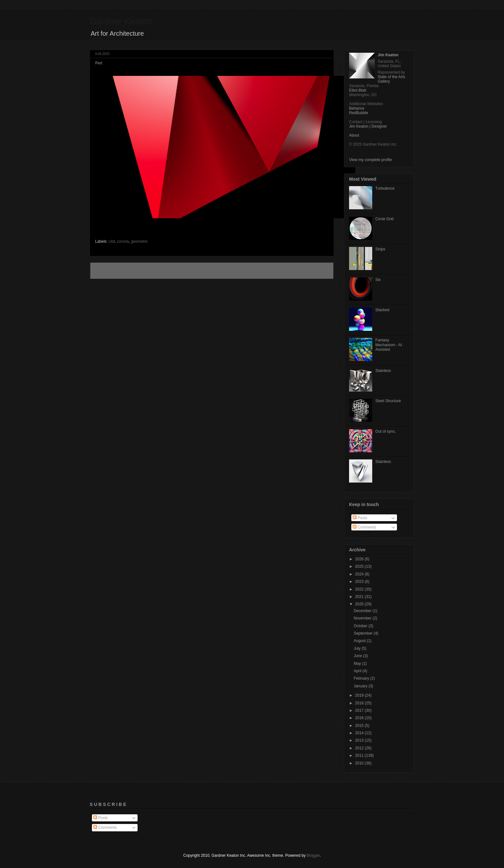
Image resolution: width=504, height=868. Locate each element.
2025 (360, 566)
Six (378, 280)
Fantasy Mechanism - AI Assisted (389, 345)
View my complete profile (370, 160)
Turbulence (385, 188)
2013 (360, 740)
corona (123, 241)
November (363, 618)
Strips (380, 249)
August (360, 641)
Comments (364, 527)
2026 (360, 559)
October (361, 626)
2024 (360, 574)
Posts (360, 518)
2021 (360, 597)
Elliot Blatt (358, 90)
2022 (360, 589)
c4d (112, 241)
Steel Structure (388, 401)
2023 (360, 582)
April (358, 671)
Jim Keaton (388, 55)
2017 (360, 710)
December (363, 611)
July (358, 648)
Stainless (383, 371)
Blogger (313, 855)
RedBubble (359, 113)
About (354, 135)
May (358, 664)
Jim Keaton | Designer (368, 126)
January (361, 686)
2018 (360, 703)
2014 (360, 733)
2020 (360, 604)
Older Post (318, 271)
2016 (360, 718)
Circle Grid (385, 219)
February (362, 678)
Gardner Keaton (121, 22)
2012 (360, 748)
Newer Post (107, 271)
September (364, 633)
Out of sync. (386, 431)
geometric (139, 241)
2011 (360, 755)
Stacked (382, 310)
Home (213, 271)
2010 (360, 763)
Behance (357, 108)
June (358, 656)
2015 (360, 726)
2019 (360, 695)
